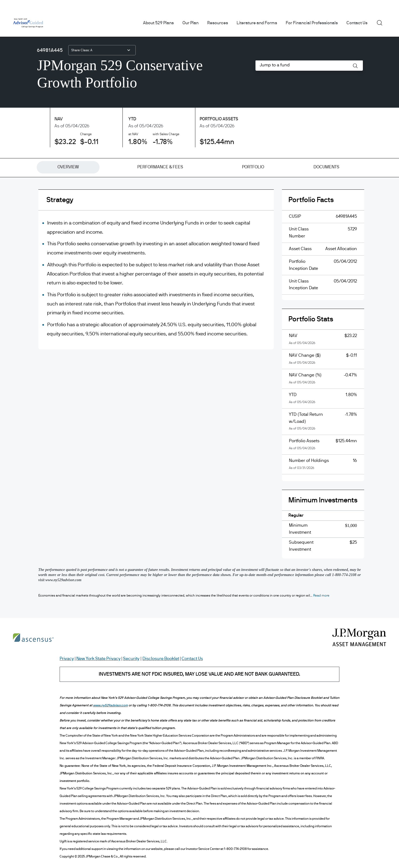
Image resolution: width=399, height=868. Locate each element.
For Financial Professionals (312, 23)
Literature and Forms (257, 23)
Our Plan (190, 23)
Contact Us (357, 23)
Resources (218, 23)
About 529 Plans (158, 23)
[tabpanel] (200, 378)
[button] (355, 66)
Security (131, 659)
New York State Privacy (98, 659)
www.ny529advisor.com (110, 705)
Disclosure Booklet (161, 659)
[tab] (68, 167)
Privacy (67, 659)
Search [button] (381, 22)
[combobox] (102, 50)
